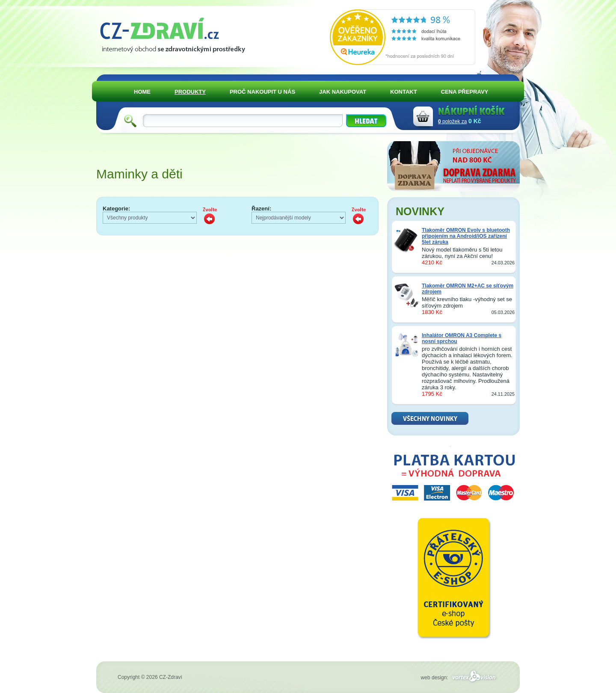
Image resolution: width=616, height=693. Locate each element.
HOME (142, 92)
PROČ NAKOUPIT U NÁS (262, 92)
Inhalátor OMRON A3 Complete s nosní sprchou (462, 338)
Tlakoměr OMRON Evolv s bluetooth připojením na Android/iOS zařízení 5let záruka (466, 236)
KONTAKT (404, 92)
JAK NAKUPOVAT (343, 92)
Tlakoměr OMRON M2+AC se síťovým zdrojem (468, 289)
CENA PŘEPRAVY (465, 92)
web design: (460, 678)
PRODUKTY (190, 92)
